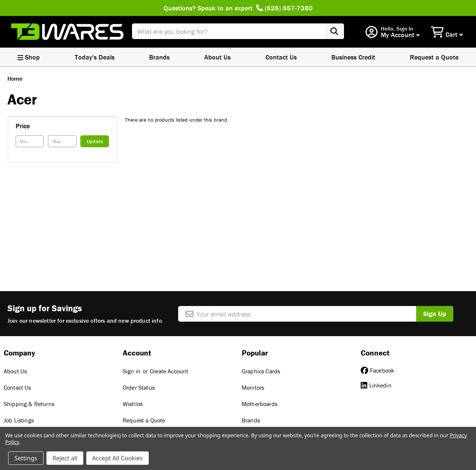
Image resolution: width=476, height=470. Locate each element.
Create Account (169, 371)
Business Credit (353, 57)
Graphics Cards (261, 371)
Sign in (132, 371)
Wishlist (133, 404)
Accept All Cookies (118, 458)
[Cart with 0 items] (448, 31)
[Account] (393, 32)
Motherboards (260, 404)
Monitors (253, 387)
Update (95, 141)
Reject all (65, 458)
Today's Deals (95, 57)
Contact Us (281, 57)
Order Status (139, 387)
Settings (26, 458)
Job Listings (19, 420)
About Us (217, 57)
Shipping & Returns (29, 404)
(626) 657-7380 (284, 8)
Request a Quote (144, 420)
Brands (159, 57)
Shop (29, 57)
